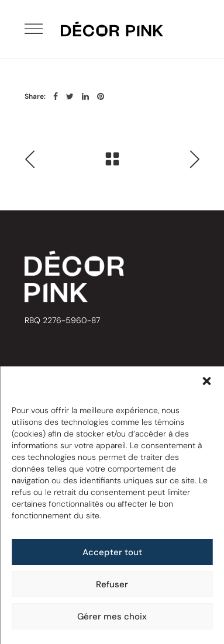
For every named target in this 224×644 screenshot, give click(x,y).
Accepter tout (112, 552)
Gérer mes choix (112, 617)
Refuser (112, 584)
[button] (206, 381)
